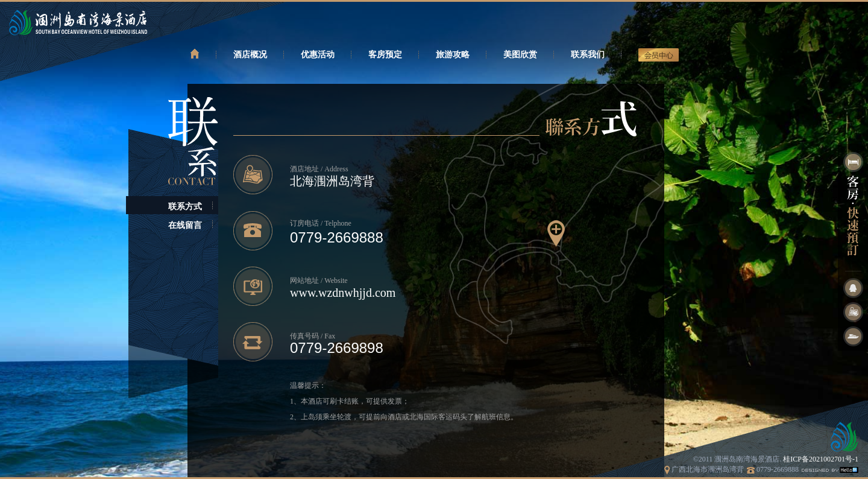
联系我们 (588, 55)
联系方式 (185, 207)
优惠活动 (318, 55)
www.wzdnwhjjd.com (343, 293)
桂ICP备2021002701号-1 (821, 459)
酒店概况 (250, 55)
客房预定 (385, 55)
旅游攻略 (453, 55)
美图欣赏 (520, 55)
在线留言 (185, 225)
